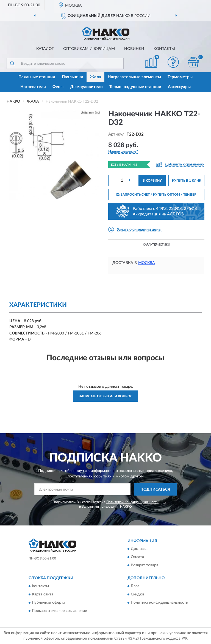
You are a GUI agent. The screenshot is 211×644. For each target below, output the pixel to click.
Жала (95, 77)
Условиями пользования (101, 507)
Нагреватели (33, 87)
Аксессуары (179, 87)
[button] (173, 62)
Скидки (137, 594)
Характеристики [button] (156, 245)
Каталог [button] (45, 49)
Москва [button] (147, 263)
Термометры (180, 77)
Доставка (139, 549)
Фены (58, 87)
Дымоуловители (86, 87)
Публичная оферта (48, 603)
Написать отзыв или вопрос (105, 396)
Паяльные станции (37, 77)
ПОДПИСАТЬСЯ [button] (155, 490)
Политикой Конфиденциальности (132, 502)
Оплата (137, 557)
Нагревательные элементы (134, 77)
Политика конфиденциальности (159, 603)
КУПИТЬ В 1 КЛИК (187, 181)
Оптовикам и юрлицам (89, 49)
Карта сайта (43, 594)
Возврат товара (145, 566)
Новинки (134, 49)
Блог (135, 586)
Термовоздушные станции (135, 87)
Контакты (164, 49)
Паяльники (73, 77)
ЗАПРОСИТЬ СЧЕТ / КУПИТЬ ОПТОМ (156, 195)
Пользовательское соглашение (59, 611)
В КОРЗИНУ (152, 181)
